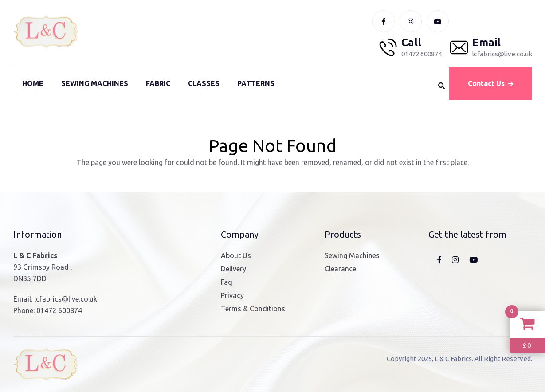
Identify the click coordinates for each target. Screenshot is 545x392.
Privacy (232, 295)
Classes (204, 83)
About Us (236, 255)
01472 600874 (59, 310)
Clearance (340, 269)
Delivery (233, 269)
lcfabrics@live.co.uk (66, 299)
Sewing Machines (95, 83)
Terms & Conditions (253, 309)
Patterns (256, 83)
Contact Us (490, 83)
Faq (227, 282)
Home (33, 83)
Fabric (158, 83)
